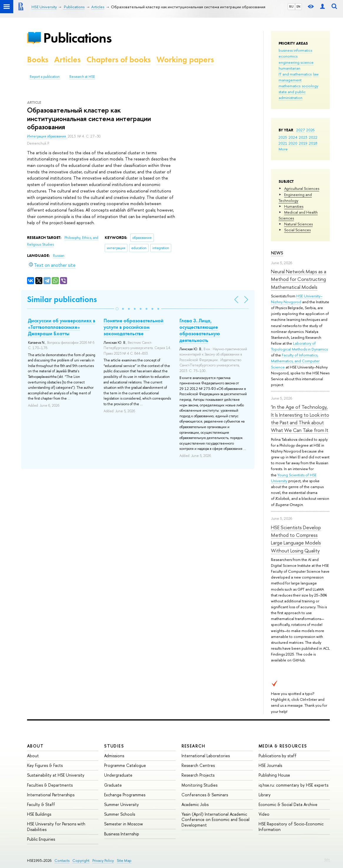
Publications (77, 38)
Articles (67, 60)
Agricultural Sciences (302, 188)
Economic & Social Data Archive (288, 804)
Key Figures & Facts (45, 765)
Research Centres (198, 765)
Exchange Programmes (125, 795)
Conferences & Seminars (205, 795)
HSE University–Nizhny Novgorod (297, 299)
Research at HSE (82, 77)
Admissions (114, 756)
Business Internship (122, 834)
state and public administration (292, 95)
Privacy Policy (103, 861)
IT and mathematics (295, 74)
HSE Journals (270, 765)
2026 (310, 130)
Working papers (185, 60)
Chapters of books (119, 60)
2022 (313, 137)
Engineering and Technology (295, 197)
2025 (283, 137)
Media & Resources (283, 746)
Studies (114, 746)
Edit (327, 859)
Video (264, 814)
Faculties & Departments (50, 785)
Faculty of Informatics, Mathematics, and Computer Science (295, 361)
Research (194, 746)
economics (288, 56)
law (316, 74)
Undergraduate (118, 775)
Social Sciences (297, 230)
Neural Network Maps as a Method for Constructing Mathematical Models (299, 279)
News (277, 253)
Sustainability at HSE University (56, 775)
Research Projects (198, 775)
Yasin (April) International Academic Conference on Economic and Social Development (215, 819)
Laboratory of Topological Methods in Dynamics (299, 346)
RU (291, 6)
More (283, 149)
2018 (313, 143)
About (35, 746)
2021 (283, 143)
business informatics (295, 50)
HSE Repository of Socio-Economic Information (291, 826)
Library (265, 795)
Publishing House (274, 775)
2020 (293, 143)
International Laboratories (206, 756)
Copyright (81, 861)
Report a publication (45, 77)
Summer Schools (120, 814)
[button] (117, 309)
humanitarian (289, 68)
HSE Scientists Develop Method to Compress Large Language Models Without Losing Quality (296, 539)
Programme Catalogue (125, 765)
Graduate (113, 785)
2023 (303, 137)
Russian (59, 256)
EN (298, 6)
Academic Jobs (195, 804)
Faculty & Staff (41, 804)
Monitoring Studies (199, 785)
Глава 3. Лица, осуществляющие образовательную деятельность (200, 330)
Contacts (62, 861)
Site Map (124, 861)
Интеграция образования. (47, 136)
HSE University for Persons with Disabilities (56, 826)
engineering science (296, 62)
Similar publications (62, 299)
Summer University (121, 804)
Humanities (294, 206)
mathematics (289, 86)
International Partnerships (51, 795)
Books (38, 60)
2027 (300, 130)
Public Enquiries (41, 839)
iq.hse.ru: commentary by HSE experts (293, 785)
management (290, 80)
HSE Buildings (39, 814)
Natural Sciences (298, 224)
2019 (303, 143)
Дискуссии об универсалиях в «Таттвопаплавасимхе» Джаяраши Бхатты (62, 327)
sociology (310, 86)
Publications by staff (278, 756)
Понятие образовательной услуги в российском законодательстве (134, 327)
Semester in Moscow (124, 824)
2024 (293, 137)
